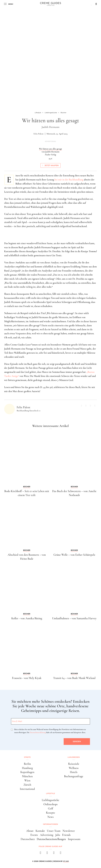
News (50, 817)
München (27, 776)
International (27, 789)
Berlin (27, 764)
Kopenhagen (27, 772)
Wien (27, 780)
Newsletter (69, 831)
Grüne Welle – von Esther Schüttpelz (74, 555)
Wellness (74, 768)
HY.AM (66, 861)
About (30, 831)
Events (34, 835)
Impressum (74, 839)
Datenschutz (28, 839)
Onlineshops (50, 804)
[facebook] (40, 853)
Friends (66, 835)
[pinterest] (54, 853)
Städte (27, 757)
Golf (51, 808)
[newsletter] (61, 853)
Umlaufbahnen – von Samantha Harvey (74, 618)
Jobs (58, 835)
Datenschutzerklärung (38, 732)
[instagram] (47, 853)
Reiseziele (74, 764)
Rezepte (51, 813)
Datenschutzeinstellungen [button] (51, 839)
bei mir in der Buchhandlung (69, 180)
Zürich (27, 785)
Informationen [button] (50, 824)
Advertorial (50, 141)
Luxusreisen (74, 757)
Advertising (47, 835)
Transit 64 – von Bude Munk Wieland (74, 678)
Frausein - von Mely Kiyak (27, 678)
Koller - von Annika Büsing (27, 618)
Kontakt (40, 831)
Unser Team (54, 831)
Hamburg (27, 768)
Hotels (74, 772)
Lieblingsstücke (50, 800)
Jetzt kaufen (50, 165)
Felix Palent (39, 134)
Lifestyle (50, 793)
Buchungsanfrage (74, 776)
